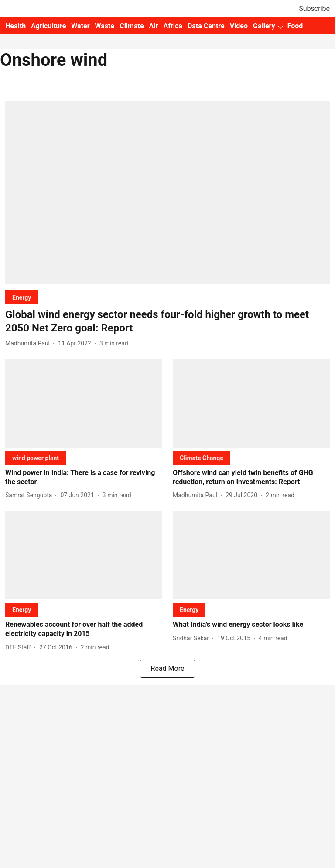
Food (295, 26)
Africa (173, 26)
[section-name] (22, 297)
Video (239, 26)
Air (154, 26)
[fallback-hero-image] (167, 192)
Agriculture (48, 26)
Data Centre (206, 26)
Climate (132, 26)
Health (15, 26)
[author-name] (29, 343)
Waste (105, 26)
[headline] (167, 321)
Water (80, 26)
